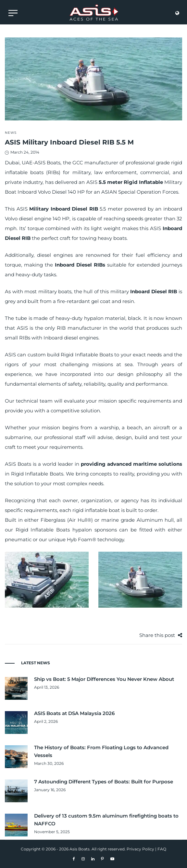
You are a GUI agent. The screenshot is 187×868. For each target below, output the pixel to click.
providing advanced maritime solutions (131, 464)
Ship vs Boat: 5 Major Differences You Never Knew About (104, 679)
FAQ (162, 849)
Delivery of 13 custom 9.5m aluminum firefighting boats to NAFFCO (106, 820)
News (11, 133)
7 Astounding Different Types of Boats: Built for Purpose (104, 782)
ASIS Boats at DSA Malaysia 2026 (74, 713)
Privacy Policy (140, 849)
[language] (177, 15)
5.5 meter (111, 182)
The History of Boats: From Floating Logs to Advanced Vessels (101, 751)
